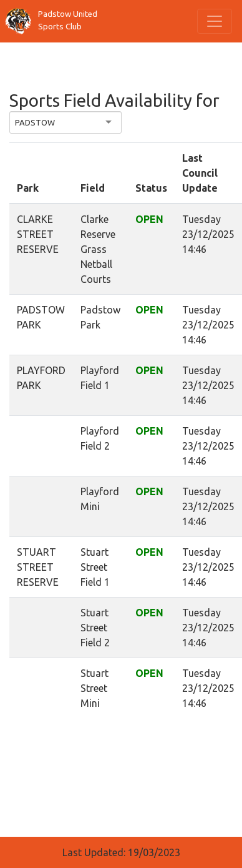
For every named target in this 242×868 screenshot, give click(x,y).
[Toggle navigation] (215, 21)
